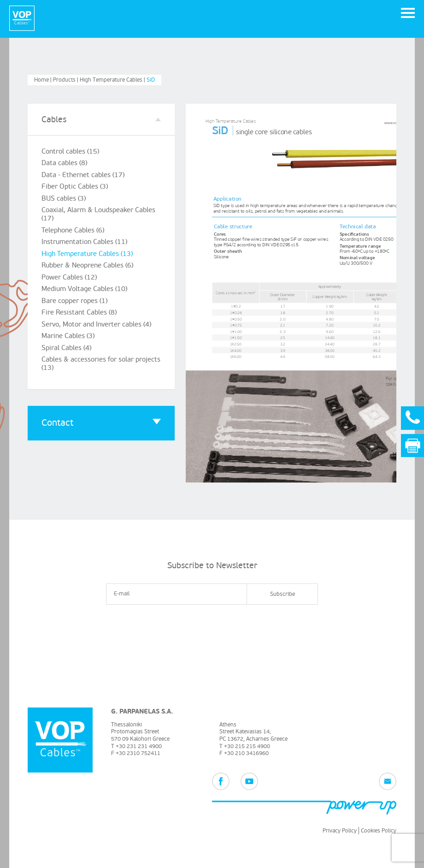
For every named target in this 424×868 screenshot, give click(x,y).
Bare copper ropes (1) (74, 294)
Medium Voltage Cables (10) (83, 282)
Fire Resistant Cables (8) (78, 305)
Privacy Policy (340, 830)
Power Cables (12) (68, 271)
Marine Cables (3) (67, 328)
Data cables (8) (64, 162)
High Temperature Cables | (113, 79)
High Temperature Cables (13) (86, 248)
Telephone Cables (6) (72, 226)
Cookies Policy (379, 830)
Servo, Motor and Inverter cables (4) (95, 316)
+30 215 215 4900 (247, 746)
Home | (44, 79)
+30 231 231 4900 (139, 746)
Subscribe (283, 593)
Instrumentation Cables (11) (83, 237)
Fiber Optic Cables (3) (74, 184)
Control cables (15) (69, 150)
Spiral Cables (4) (66, 339)
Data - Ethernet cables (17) (81, 173)
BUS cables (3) (63, 195)
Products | (66, 79)
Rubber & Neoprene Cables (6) (87, 260)
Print (417, 447)
